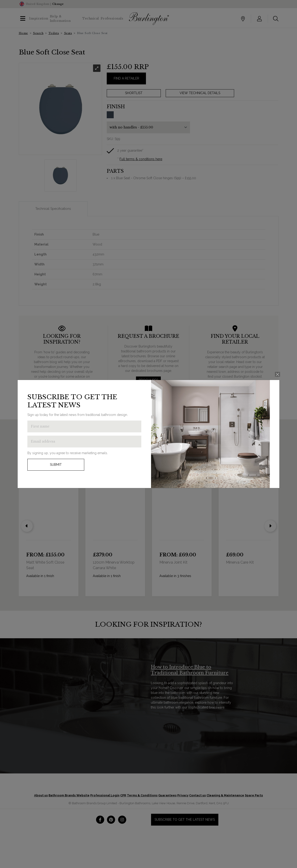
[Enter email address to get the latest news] (84, 442)
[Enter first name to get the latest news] (84, 426)
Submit (56, 465)
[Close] (278, 374)
